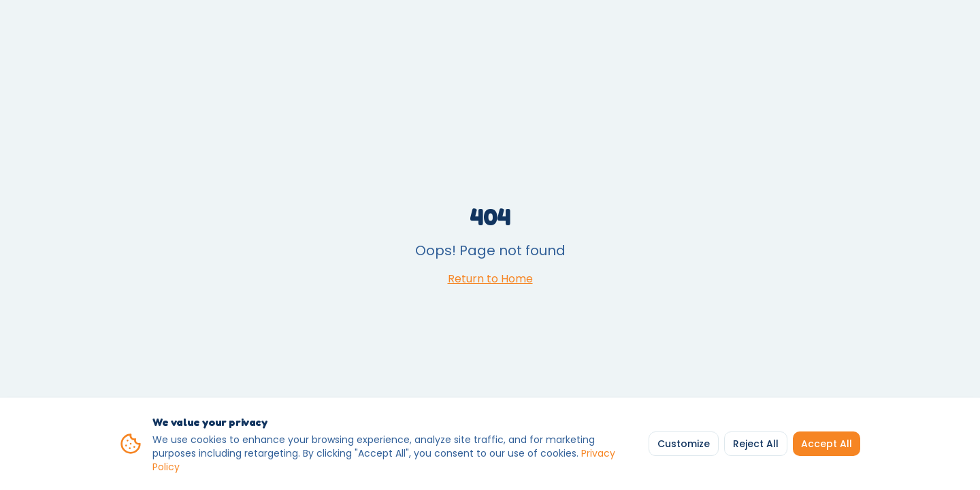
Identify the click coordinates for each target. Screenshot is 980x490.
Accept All (827, 444)
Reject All (756, 444)
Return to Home (490, 279)
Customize (684, 444)
